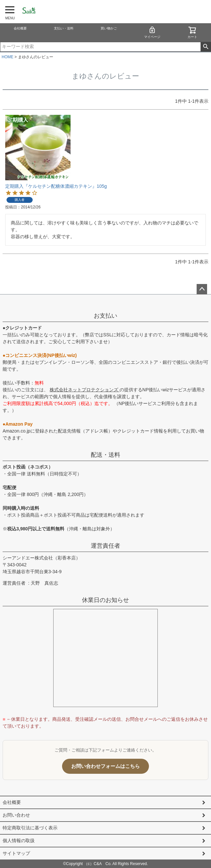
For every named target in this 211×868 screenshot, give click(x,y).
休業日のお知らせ (105, 600)
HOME (8, 57)
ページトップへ (202, 289)
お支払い (105, 316)
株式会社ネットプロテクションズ (85, 390)
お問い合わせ (16, 815)
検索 (206, 47)
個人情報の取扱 (19, 841)
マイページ (152, 32)
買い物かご (109, 28)
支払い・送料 (64, 28)
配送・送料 (105, 455)
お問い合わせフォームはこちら (105, 766)
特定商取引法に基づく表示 (30, 828)
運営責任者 (105, 546)
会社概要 (20, 28)
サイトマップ (16, 853)
